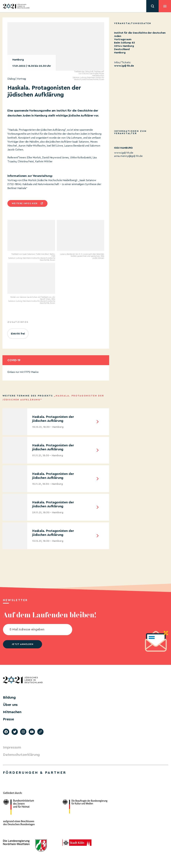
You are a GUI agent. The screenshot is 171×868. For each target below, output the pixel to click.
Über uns (10, 705)
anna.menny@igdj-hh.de (128, 156)
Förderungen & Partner (35, 773)
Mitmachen (12, 712)
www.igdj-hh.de (124, 66)
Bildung (9, 697)
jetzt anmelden (23, 644)
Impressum (12, 747)
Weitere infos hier (25, 203)
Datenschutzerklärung (21, 755)
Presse (8, 719)
